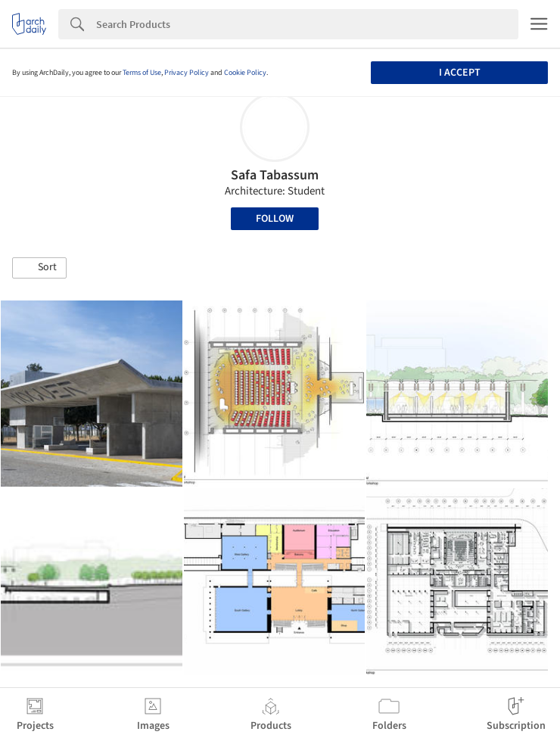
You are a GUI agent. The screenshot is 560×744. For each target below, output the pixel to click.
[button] (39, 268)
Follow (275, 219)
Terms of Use (142, 73)
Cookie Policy (245, 73)
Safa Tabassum (275, 175)
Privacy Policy (187, 73)
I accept (460, 73)
